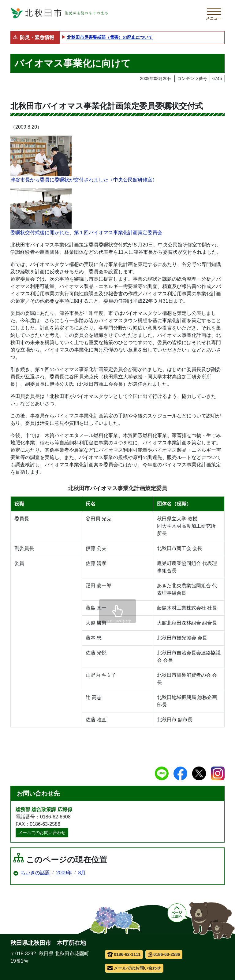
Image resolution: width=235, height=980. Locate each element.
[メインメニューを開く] (214, 13)
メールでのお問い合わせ (42, 832)
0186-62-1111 (124, 954)
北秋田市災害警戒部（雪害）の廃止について (110, 37)
